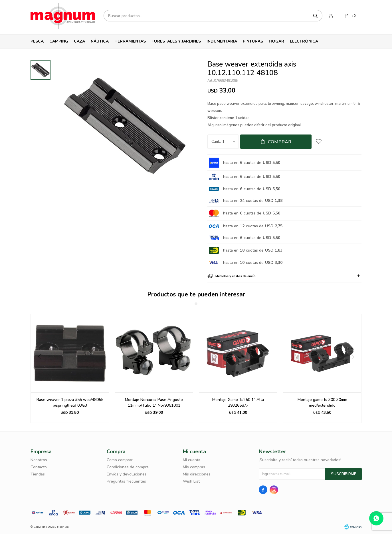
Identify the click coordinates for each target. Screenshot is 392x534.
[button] (37, 368)
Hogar (276, 41)
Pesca (37, 41)
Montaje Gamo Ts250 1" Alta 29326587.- (238, 402)
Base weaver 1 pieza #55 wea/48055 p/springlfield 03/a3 (70, 402)
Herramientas (130, 41)
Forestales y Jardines (176, 41)
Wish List (191, 481)
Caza (79, 41)
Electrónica (304, 41)
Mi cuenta (192, 460)
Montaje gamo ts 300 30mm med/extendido (322, 402)
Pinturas (253, 41)
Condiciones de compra (128, 467)
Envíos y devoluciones (127, 474)
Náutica (100, 41)
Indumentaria (222, 41)
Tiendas (38, 474)
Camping (59, 41)
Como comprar (120, 460)
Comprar (280, 142)
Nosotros (39, 460)
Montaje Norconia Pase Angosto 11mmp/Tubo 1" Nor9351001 (154, 402)
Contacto (39, 467)
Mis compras (194, 467)
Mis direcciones (197, 474)
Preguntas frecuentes (126, 481)
